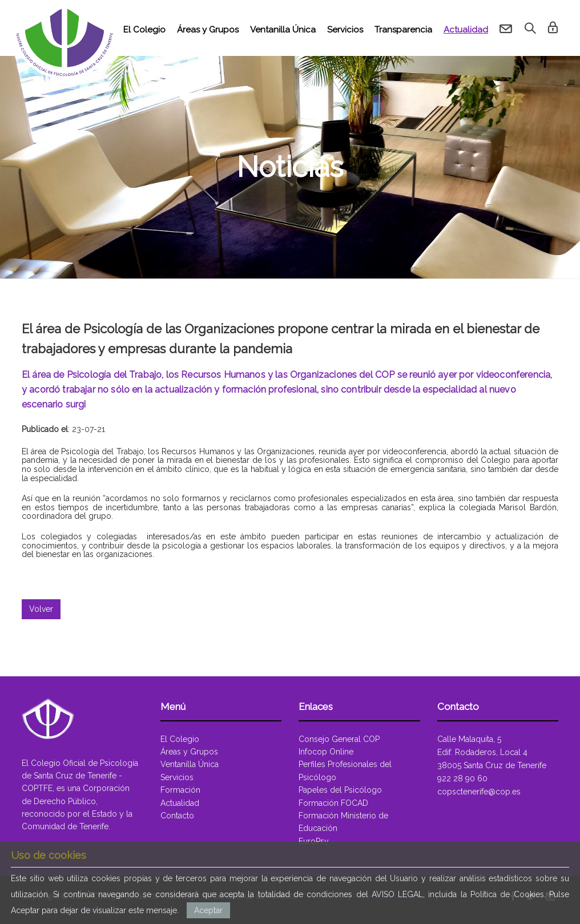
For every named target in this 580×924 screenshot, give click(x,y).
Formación (180, 790)
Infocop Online (326, 752)
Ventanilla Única (283, 30)
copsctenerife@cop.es (479, 792)
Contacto (177, 816)
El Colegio (144, 30)
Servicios (345, 30)
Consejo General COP (339, 739)
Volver (41, 609)
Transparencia (403, 30)
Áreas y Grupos (208, 30)
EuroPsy (314, 841)
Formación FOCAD (333, 803)
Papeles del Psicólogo (340, 790)
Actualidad (466, 30)
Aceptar (208, 910)
